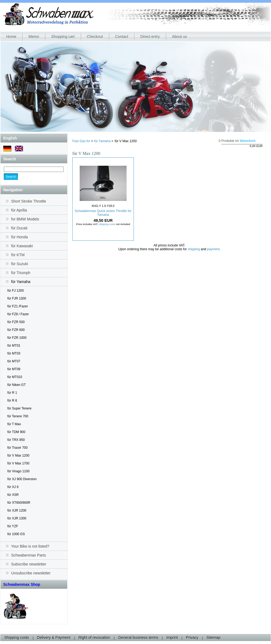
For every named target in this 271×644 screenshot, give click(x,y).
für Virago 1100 (18, 471)
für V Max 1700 (18, 463)
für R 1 (12, 393)
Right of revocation (94, 638)
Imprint (172, 638)
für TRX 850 (16, 440)
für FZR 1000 (17, 338)
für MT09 (14, 369)
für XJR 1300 (17, 518)
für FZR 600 (16, 330)
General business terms (138, 638)
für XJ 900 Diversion (22, 479)
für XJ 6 (13, 487)
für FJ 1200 (16, 291)
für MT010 (15, 377)
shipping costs (107, 224)
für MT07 (14, 361)
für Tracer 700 (17, 448)
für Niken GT (17, 385)
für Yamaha (102, 141)
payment (213, 249)
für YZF (13, 526)
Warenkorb (247, 141)
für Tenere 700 (18, 416)
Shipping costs (17, 638)
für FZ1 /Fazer (18, 306)
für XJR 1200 (17, 510)
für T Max (14, 424)
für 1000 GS (16, 534)
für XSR (13, 495)
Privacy (192, 638)
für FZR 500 (16, 322)
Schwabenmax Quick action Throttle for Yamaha (103, 213)
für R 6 (12, 401)
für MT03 (14, 353)
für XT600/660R (19, 503)
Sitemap (213, 638)
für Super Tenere (19, 408)
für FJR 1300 (17, 298)
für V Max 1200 (18, 456)
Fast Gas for (81, 141)
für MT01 (14, 346)
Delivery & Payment (54, 638)
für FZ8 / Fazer (18, 314)
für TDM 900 (16, 432)
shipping (194, 249)
